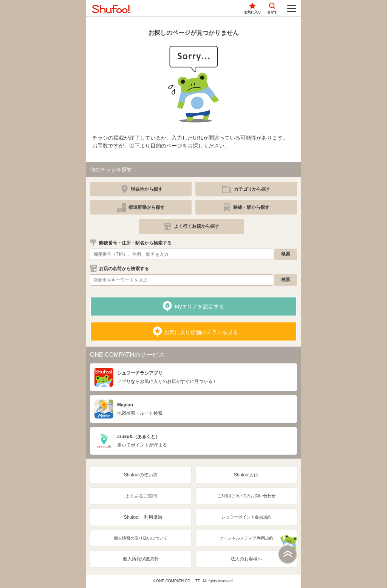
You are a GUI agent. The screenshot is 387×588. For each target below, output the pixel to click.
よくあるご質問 (141, 496)
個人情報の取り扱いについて (141, 538)
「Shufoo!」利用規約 (141, 517)
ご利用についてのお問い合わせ (246, 496)
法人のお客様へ (246, 559)
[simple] (246, 189)
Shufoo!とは (246, 475)
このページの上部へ (288, 549)
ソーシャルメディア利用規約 (246, 538)
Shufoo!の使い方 (141, 475)
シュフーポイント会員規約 (246, 517)
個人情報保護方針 (141, 559)
